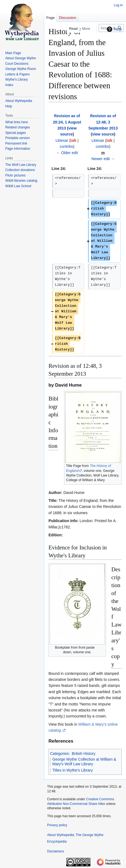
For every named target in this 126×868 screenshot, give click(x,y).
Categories (59, 754)
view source (103, 134)
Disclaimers (56, 851)
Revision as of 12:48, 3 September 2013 (103, 122)
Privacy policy (57, 825)
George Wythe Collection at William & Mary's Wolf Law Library (84, 762)
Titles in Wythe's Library (73, 770)
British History (84, 754)
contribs (66, 146)
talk (73, 140)
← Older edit (67, 153)
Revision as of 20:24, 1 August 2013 (67, 122)
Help (114, 29)
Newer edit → (103, 159)
